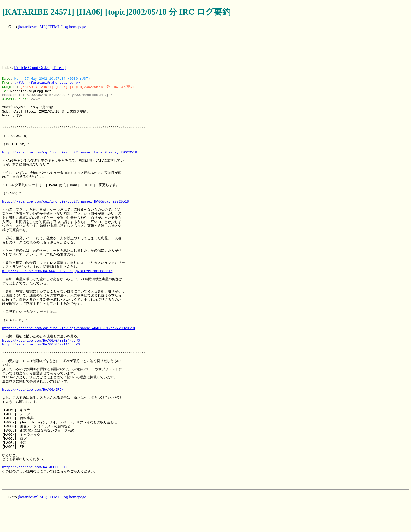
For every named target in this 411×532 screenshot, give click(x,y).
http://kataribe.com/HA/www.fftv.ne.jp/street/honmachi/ (57, 271)
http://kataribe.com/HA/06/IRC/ (33, 390)
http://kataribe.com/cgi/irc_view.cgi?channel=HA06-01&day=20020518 (69, 328)
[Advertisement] (98, 46)
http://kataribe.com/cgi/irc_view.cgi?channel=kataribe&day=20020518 (70, 152)
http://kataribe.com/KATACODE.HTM (35, 467)
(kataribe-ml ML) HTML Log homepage (52, 27)
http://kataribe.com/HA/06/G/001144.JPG (41, 344)
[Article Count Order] (32, 68)
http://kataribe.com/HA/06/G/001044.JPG (41, 341)
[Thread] (59, 68)
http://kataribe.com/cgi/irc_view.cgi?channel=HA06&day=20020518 (66, 201)
